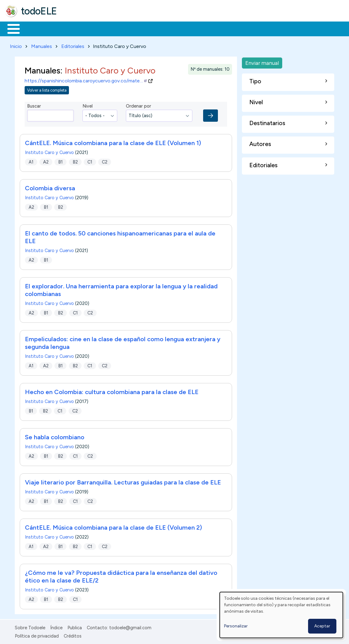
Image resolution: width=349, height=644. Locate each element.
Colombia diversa (50, 187)
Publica (75, 627)
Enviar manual (262, 62)
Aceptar (322, 626)
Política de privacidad (37, 635)
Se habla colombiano (55, 436)
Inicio (10, 28)
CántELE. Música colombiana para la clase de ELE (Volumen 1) (113, 142)
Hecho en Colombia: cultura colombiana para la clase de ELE (112, 391)
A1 (31, 161)
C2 (105, 161)
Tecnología (184, 28)
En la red (145, 28)
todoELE (39, 11)
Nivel (88, 105)
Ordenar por (138, 105)
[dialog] (281, 615)
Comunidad (225, 28)
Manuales (42, 45)
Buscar (253, 28)
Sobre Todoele (30, 627)
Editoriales (73, 45)
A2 (46, 161)
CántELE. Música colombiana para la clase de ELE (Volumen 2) (113, 527)
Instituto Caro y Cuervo (49, 152)
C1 (90, 161)
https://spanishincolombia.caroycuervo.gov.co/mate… (86, 80)
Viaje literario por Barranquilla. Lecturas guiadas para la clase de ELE (123, 481)
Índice (56, 627)
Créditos (73, 635)
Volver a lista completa (47, 89)
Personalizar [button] (236, 626)
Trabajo (111, 28)
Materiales (34, 28)
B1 (60, 161)
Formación (74, 28)
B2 (75, 161)
